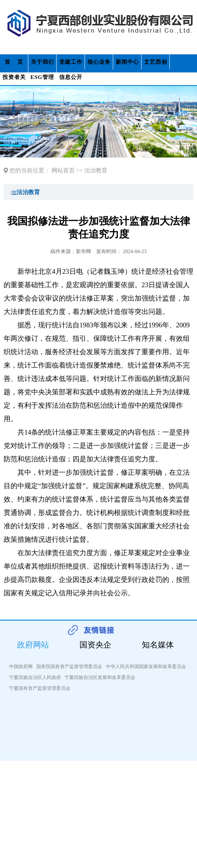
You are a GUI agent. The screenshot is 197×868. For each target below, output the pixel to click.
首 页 (14, 62)
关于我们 (42, 62)
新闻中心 (127, 62)
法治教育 (96, 170)
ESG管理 (42, 77)
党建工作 (71, 62)
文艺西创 (156, 62)
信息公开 (71, 77)
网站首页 (63, 170)
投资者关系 (14, 79)
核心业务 (99, 62)
